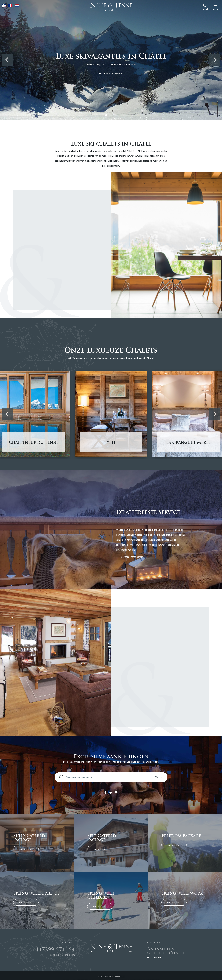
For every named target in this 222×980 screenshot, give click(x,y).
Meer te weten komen (132, 557)
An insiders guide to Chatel (166, 951)
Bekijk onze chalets (114, 74)
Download (158, 957)
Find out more (26, 849)
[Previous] (7, 60)
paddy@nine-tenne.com (62, 955)
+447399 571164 (54, 950)
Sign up (159, 777)
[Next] (215, 60)
